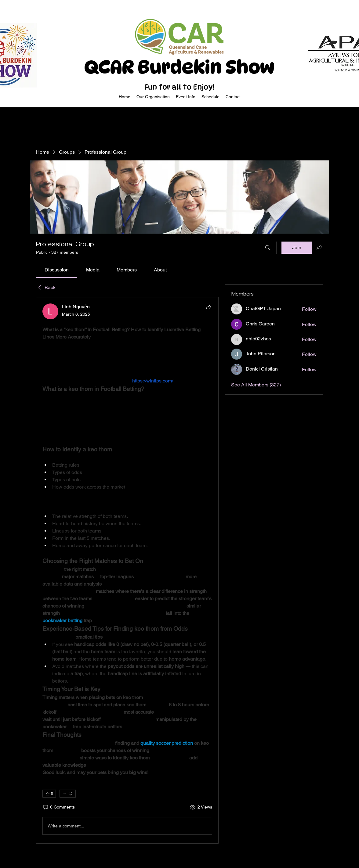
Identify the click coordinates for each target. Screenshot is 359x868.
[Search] (268, 248)
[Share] (209, 307)
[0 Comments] (59, 807)
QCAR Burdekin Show (179, 67)
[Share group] (319, 247)
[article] (127, 570)
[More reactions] (68, 794)
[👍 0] (49, 794)
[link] (57, 270)
